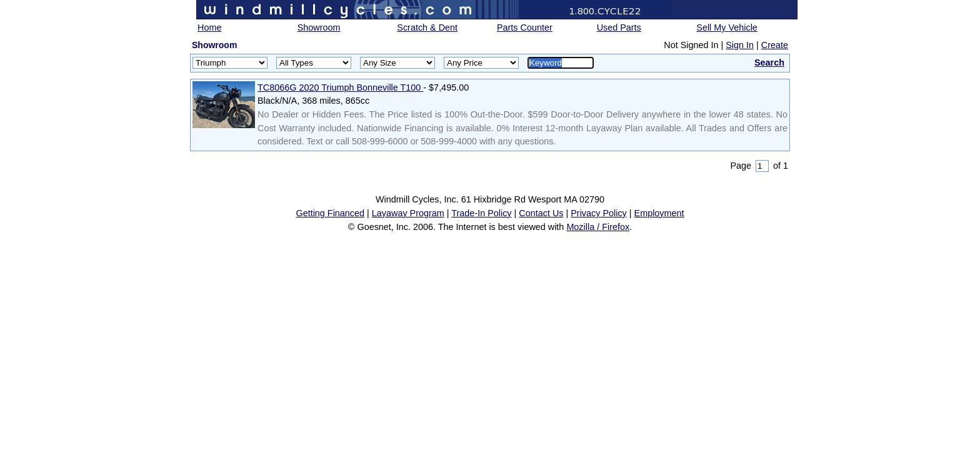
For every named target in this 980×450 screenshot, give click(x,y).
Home (209, 27)
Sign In (740, 45)
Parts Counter (525, 27)
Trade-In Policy (481, 213)
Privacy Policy (599, 213)
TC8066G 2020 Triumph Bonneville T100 (340, 87)
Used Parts (619, 27)
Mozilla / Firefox (598, 227)
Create (775, 45)
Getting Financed (330, 213)
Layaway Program (408, 213)
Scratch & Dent (427, 27)
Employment (659, 213)
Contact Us (541, 213)
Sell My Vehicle (727, 27)
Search (769, 62)
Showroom (319, 27)
